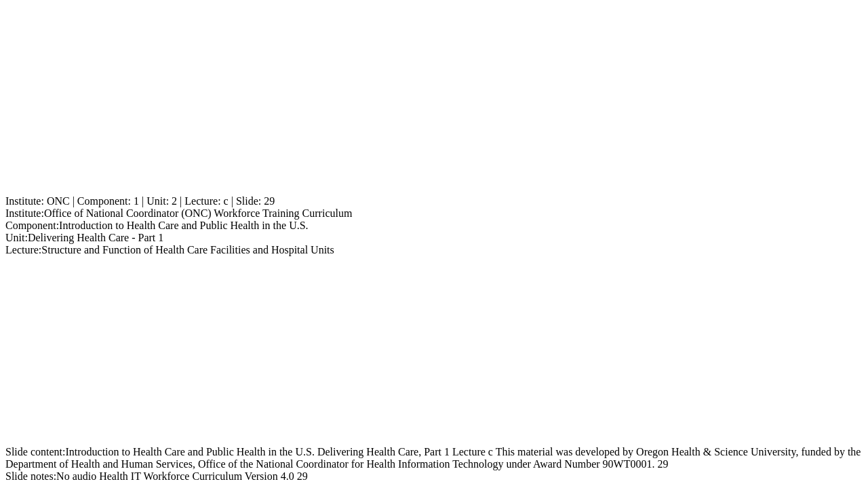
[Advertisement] (412, 100)
